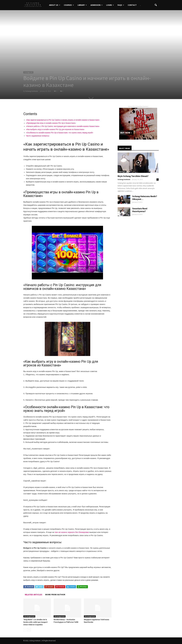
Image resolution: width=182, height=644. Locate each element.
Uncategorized (28, 72)
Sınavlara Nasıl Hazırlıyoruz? (140, 210)
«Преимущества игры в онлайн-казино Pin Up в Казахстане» (51, 123)
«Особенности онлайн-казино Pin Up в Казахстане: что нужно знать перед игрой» (60, 133)
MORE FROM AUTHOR (55, 594)
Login (106, 3)
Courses (65, 3)
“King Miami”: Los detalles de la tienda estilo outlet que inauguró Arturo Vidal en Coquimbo (35, 622)
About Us (50, 3)
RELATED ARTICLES (34, 594)
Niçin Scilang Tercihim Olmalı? (133, 176)
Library (78, 3)
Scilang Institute (32, 91)
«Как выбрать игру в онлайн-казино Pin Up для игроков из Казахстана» (55, 129)
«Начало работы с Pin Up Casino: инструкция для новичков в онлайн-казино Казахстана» (63, 126)
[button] (156, 3)
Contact (128, 3)
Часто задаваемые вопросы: (38, 136)
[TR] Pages (122, 172)
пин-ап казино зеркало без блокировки (72, 532)
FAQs (117, 3)
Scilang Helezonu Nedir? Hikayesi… (145, 198)
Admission (92, 3)
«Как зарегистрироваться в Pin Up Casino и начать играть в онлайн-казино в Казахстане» (63, 120)
